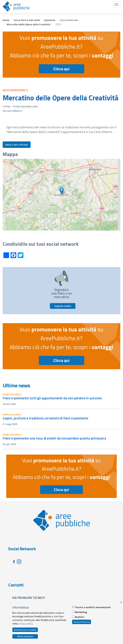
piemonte (50, 20)
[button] (62, 191)
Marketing (81, 612)
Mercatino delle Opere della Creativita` (29, 24)
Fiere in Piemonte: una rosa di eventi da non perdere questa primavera (54, 438)
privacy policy (25, 623)
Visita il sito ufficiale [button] (17, 145)
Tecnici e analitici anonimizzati (93, 607)
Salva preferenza (82, 622)
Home (6, 20)
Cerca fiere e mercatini (27, 20)
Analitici (80, 617)
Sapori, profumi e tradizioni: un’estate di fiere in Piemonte (45, 418)
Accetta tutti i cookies (25, 630)
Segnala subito (63, 306)
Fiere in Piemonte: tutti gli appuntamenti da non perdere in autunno (52, 398)
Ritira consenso (25, 636)
